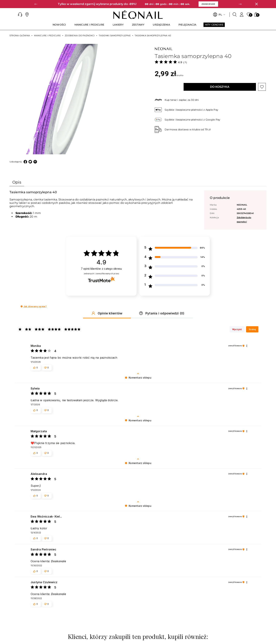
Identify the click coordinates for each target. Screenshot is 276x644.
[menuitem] (59, 26)
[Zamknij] (256, 4)
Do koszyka (220, 87)
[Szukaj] (235, 15)
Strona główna (20, 36)
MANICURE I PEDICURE (47, 36)
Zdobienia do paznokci (80, 36)
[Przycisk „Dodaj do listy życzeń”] (262, 87)
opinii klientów (101, 269)
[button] (36, 4)
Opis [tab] (17, 182)
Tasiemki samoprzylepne (115, 36)
